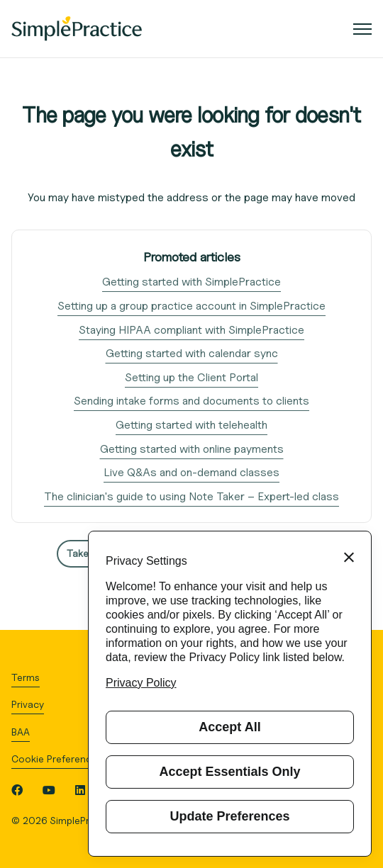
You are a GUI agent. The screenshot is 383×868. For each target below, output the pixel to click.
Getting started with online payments (192, 449)
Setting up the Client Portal (191, 377)
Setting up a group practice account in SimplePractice (191, 306)
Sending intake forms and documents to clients (191, 401)
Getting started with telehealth (191, 425)
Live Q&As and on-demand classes (191, 472)
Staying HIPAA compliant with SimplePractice (191, 330)
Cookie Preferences (57, 759)
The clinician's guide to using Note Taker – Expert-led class (191, 496)
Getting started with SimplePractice (191, 282)
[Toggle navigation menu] (362, 29)
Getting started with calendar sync (192, 353)
